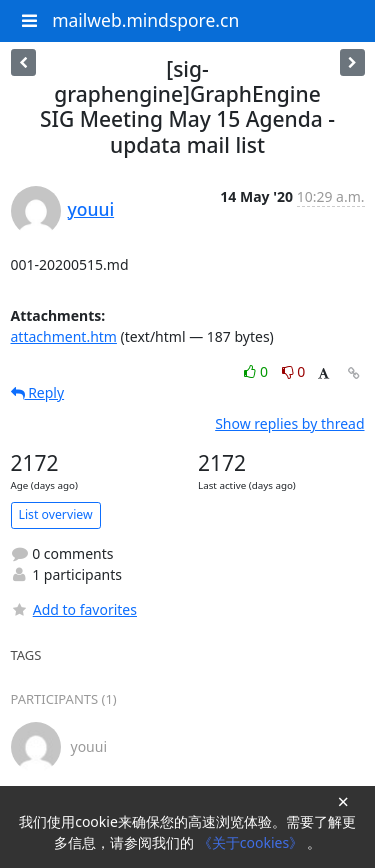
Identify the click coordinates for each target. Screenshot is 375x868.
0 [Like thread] (257, 371)
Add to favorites (74, 609)
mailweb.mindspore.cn (145, 20)
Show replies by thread (289, 423)
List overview (56, 514)
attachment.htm (64, 336)
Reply (38, 392)
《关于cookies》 (252, 842)
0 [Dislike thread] (294, 371)
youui (91, 209)
